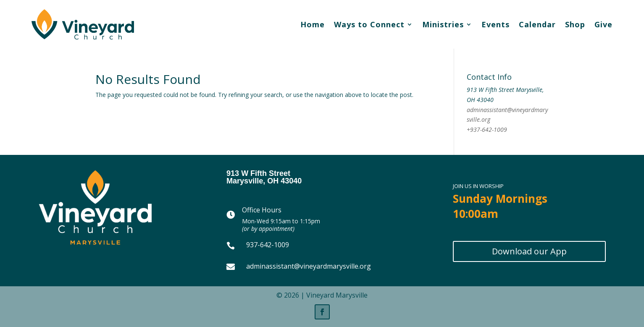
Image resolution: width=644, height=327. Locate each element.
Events (495, 24)
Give (603, 24)
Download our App (529, 251)
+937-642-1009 (487, 129)
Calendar (537, 24)
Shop (575, 24)
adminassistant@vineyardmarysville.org (309, 266)
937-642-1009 (268, 245)
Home (313, 24)
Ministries (443, 24)
